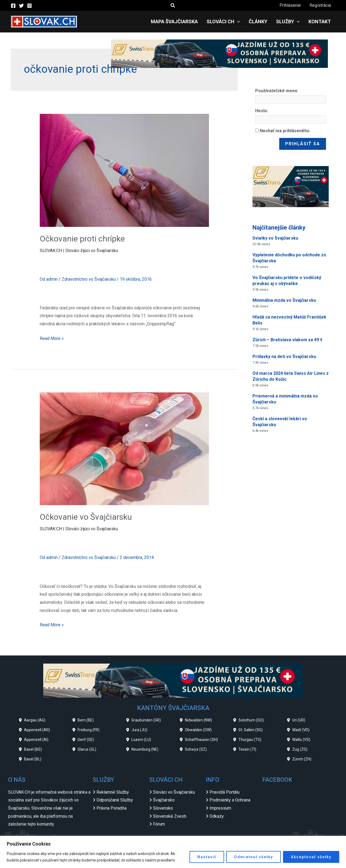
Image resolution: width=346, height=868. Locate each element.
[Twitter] (21, 6)
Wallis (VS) (301, 740)
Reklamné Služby (113, 792)
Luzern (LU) (141, 740)
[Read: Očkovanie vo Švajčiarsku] (124, 448)
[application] (237, 22)
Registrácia (320, 5)
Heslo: (262, 111)
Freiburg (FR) (89, 730)
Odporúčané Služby (115, 800)
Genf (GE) (86, 740)
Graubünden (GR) (146, 720)
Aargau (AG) (35, 720)
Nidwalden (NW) (198, 720)
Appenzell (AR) (37, 730)
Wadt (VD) (301, 730)
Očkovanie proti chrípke (82, 239)
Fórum (159, 824)
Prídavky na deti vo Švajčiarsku (284, 357)
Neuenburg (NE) (145, 749)
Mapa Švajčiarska (174, 21)
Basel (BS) (33, 749)
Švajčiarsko (164, 800)
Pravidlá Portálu (224, 792)
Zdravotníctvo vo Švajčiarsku (89, 279)
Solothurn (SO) (251, 720)
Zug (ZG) (300, 749)
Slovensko (163, 808)
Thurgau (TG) (250, 740)
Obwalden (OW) (198, 730)
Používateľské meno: (277, 91)
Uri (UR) (299, 720)
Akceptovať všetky (311, 857)
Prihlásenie (290, 5)
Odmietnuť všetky (254, 857)
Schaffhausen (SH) (201, 740)
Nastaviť (207, 857)
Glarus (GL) (87, 749)
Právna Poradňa (112, 808)
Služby (288, 22)
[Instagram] (29, 6)
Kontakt (320, 21)
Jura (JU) (139, 730)
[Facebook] (13, 6)
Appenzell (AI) (36, 740)
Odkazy (217, 816)
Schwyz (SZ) (196, 749)
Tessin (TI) (247, 749)
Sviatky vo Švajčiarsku (275, 238)
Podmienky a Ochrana (230, 800)
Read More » (52, 338)
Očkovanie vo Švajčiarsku (86, 517)
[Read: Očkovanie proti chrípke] (124, 170)
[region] (173, 852)
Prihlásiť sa (303, 144)
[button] (173, 6)
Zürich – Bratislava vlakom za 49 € (287, 340)
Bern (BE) (86, 720)
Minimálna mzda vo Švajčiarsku (284, 300)
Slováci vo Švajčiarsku (174, 792)
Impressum (220, 808)
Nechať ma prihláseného (285, 131)
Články (258, 21)
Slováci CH (223, 22)
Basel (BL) (33, 759)
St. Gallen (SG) (251, 730)
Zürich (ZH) (302, 759)
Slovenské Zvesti (170, 816)
